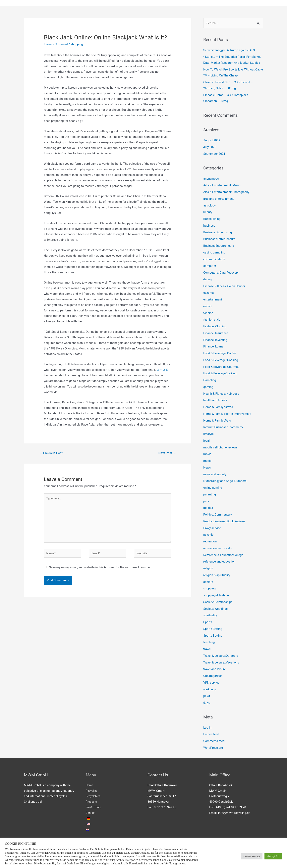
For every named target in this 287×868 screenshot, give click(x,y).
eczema (208, 293)
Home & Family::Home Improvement (227, 414)
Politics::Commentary (218, 515)
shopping (77, 44)
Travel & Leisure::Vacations (221, 662)
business (209, 226)
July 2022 (210, 147)
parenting (210, 494)
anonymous (211, 179)
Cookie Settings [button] (252, 856)
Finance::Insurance (216, 333)
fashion (208, 313)
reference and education (219, 562)
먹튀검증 (163, 370)
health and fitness (215, 400)
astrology (209, 206)
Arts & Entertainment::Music (222, 185)
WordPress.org (213, 748)
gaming (208, 387)
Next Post (167, 453)
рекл (207, 696)
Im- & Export (94, 807)
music (207, 461)
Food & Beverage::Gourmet (221, 367)
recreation (210, 541)
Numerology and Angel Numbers (225, 481)
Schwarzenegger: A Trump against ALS (229, 50)
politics (208, 508)
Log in (207, 728)
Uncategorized (213, 676)
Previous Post (51, 453)
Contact (91, 813)
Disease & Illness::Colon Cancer (224, 286)
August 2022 (212, 140)
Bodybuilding (212, 219)
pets (206, 501)
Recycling (92, 791)
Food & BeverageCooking (220, 373)
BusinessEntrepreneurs (219, 246)
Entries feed (211, 734)
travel (207, 649)
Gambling (210, 380)
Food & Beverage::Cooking (221, 360)
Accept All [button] (273, 856)
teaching (209, 642)
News (207, 468)
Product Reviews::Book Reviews (224, 521)
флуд (207, 703)
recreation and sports (217, 548)
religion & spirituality (217, 575)
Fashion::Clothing (215, 326)
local (206, 441)
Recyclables (94, 796)
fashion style (212, 320)
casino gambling (214, 252)
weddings (210, 689)
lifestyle (208, 434)
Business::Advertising (218, 232)
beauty (208, 212)
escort (207, 306)
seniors (208, 582)
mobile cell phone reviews (220, 447)
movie (207, 454)
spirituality (210, 615)
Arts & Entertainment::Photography (226, 192)
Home (90, 785)
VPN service (211, 683)
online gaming (213, 488)
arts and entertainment (218, 199)
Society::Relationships (218, 602)
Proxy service (212, 528)
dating (207, 279)
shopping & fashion (216, 595)
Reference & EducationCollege (223, 555)
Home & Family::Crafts (218, 407)
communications (214, 259)
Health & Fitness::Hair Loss (221, 394)
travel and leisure (215, 669)
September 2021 (214, 154)
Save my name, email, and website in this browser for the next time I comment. (101, 567)
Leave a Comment (56, 44)
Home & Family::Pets (217, 421)
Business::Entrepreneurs (219, 239)
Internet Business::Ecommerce (224, 427)
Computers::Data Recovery (221, 273)
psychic (208, 535)
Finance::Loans (213, 346)
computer (210, 266)
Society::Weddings (215, 609)
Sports (208, 622)
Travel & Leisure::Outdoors (221, 656)
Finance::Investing (215, 340)
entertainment (213, 299)
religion (208, 568)
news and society (215, 474)
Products (92, 802)
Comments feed (214, 741)
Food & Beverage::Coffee (220, 353)
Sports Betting (213, 629)
